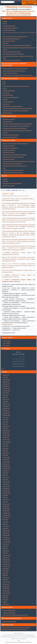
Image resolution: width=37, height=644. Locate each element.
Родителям (6, 181)
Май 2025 (5, 397)
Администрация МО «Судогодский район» (13, 172)
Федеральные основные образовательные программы (16, 86)
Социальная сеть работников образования (13, 170)
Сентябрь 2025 (7, 391)
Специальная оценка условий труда (12, 60)
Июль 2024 (6, 419)
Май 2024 (5, 424)
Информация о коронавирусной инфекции (13, 54)
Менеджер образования (9, 152)
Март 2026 (6, 377)
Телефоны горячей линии (9, 613)
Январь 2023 (6, 460)
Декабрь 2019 (6, 535)
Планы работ (6, 93)
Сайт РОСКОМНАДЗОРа (9, 611)
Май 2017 (5, 602)
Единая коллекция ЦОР (9, 159)
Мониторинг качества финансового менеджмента (15, 128)
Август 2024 (6, 417)
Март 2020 (6, 528)
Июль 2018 (6, 571)
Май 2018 (5, 575)
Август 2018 (6, 569)
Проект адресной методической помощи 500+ (14, 71)
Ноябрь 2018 (6, 562)
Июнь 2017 (6, 600)
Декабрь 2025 (6, 384)
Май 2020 (5, 524)
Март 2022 (6, 480)
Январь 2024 (6, 433)
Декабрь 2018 (6, 560)
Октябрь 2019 (6, 540)
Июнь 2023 (6, 448)
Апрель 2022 (6, 477)
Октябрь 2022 (6, 466)
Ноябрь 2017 (6, 589)
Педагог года (6, 104)
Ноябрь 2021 (6, 488)
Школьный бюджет (7, 113)
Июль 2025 (6, 395)
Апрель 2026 (6, 375)
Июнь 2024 (6, 422)
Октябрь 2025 (6, 388)
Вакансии (5, 179)
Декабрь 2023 (6, 435)
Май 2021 (5, 497)
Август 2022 (6, 471)
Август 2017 (6, 595)
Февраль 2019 (6, 555)
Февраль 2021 (6, 504)
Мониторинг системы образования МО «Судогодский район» (18, 124)
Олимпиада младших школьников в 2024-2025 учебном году (18, 108)
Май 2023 (5, 451)
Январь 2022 (6, 484)
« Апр (3, 369)
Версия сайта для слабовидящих (29, 3)
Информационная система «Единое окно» (13, 157)
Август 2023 (6, 444)
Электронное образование (9, 622)
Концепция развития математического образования (15, 111)
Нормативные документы (9, 119)
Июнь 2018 (6, 573)
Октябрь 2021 (6, 491)
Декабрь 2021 (6, 486)
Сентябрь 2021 (7, 493)
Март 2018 (6, 580)
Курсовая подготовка (8, 95)
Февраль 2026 (6, 379)
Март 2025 (6, 402)
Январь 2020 (6, 533)
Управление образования (9, 26)
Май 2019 (5, 549)
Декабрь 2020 (6, 508)
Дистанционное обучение (9, 30)
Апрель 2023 (6, 453)
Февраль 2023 (6, 457)
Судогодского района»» (8, 272)
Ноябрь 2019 (6, 537)
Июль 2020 (6, 520)
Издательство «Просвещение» (10, 148)
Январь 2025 (6, 406)
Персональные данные (9, 186)
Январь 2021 (6, 506)
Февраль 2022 (6, 482)
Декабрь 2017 (6, 586)
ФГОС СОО (6, 43)
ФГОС (4, 84)
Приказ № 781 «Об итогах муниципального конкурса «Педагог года (19, 270)
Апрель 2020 (6, 526)
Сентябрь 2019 (7, 542)
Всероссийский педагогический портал (12, 164)
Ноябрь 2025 (6, 386)
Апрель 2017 (6, 604)
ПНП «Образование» (8, 102)
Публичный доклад (8, 122)
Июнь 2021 (6, 495)
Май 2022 (5, 475)
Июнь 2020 (6, 522)
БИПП (4, 82)
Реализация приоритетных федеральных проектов (15, 69)
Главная (5, 21)
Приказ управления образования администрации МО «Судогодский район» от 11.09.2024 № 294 (19, 214)
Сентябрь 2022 (7, 468)
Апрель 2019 (6, 551)
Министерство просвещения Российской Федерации (16, 144)
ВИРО (4, 168)
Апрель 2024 (6, 426)
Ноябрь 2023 (6, 437)
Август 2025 (6, 393)
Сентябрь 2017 (7, 593)
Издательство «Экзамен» (9, 150)
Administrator (26, 196)
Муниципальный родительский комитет (12, 183)
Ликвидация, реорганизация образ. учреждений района (16, 126)
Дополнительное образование (10, 137)
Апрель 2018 (6, 577)
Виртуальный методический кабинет (12, 52)
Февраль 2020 (6, 531)
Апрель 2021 (6, 500)
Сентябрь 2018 (7, 566)
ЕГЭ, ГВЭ (5, 133)
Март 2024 (6, 428)
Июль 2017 (6, 597)
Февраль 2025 (6, 404)
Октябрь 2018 (6, 564)
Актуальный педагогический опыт (11, 97)
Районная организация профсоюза (11, 39)
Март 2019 (6, 553)
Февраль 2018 (6, 582)
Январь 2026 (6, 382)
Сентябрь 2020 (7, 515)
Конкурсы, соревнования (9, 91)
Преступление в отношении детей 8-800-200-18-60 (15, 615)
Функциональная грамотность (10, 73)
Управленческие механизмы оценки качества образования (17, 130)
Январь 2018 (6, 584)
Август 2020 (6, 517)
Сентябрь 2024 (7, 415)
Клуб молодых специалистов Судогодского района (15, 37)
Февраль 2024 (6, 431)
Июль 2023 (6, 446)
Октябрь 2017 (6, 591)
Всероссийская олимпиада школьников (12, 106)
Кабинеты (5, 99)
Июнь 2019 (6, 546)
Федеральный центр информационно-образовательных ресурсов (19, 161)
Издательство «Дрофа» (9, 146)
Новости (5, 24)
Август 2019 (6, 544)
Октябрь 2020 (6, 513)
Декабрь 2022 (6, 462)
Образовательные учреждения (10, 28)
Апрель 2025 (6, 400)
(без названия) (7, 341)
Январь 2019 (6, 557)
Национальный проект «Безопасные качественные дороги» (17, 75)
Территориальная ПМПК (9, 41)
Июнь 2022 (6, 473)
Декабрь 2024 (6, 408)
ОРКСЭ (5, 88)
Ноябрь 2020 (6, 511)
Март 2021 (6, 502)
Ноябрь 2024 (6, 411)
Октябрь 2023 (6, 440)
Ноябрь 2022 (6, 464)
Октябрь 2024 (6, 413)
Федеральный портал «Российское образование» (15, 155)
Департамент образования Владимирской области (15, 166)
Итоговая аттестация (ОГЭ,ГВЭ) (11, 135)
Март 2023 (6, 455)
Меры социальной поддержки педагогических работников (17, 45)
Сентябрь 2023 (7, 442)
